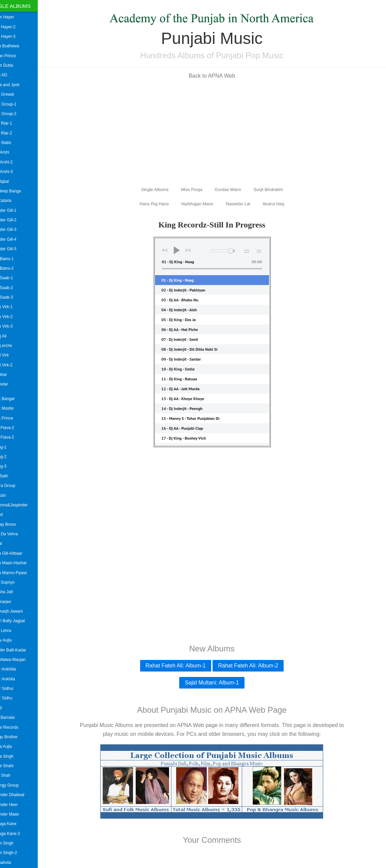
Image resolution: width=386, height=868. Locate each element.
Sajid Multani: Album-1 (219, 683)
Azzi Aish (11, 495)
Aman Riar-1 (14, 123)
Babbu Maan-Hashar (21, 563)
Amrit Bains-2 (15, 268)
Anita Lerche (14, 346)
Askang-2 (11, 457)
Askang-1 (11, 447)
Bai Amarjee (13, 602)
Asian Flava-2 (15, 428)
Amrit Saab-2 (14, 288)
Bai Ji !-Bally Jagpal (20, 621)
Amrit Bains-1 (15, 259)
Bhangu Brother (17, 737)
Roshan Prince (16, 56)
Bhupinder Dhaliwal (20, 795)
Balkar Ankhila (15, 679)
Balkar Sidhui (14, 689)
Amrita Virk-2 (14, 317)
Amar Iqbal (12, 182)
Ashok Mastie (15, 408)
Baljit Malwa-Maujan (21, 660)
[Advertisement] (219, 132)
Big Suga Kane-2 (18, 834)
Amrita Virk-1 (14, 307)
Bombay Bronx (16, 524)
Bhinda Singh (14, 756)
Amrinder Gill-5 (16, 249)
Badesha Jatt (14, 592)
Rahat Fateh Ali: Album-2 (255, 666)
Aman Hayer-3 (15, 36)
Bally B (9, 708)
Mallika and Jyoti (18, 85)
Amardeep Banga (18, 191)
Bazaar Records (17, 727)
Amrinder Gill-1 (16, 210)
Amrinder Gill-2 (16, 220)
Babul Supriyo (15, 582)
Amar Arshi (12, 152)
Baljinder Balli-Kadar (21, 650)
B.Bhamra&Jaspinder (22, 505)
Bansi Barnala (15, 717)
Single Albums (23, 6)
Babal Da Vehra (17, 534)
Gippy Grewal (15, 94)
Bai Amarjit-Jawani (19, 611)
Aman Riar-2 (14, 133)
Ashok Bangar (15, 399)
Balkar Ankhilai (16, 669)
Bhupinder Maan (17, 814)
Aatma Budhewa (17, 46)
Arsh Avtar (12, 384)
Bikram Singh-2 (16, 853)
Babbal (9, 543)
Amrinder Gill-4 (16, 239)
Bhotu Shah (13, 775)
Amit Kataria (13, 201)
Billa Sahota (13, 863)
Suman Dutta (14, 65)
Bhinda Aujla (14, 746)
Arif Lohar (11, 375)
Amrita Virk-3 (14, 326)
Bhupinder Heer (17, 805)
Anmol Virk (12, 355)
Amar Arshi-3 (14, 172)
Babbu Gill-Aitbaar (19, 553)
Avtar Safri (12, 476)
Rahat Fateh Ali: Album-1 (182, 666)
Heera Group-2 (16, 114)
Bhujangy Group (17, 785)
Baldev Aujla (14, 640)
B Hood (9, 515)
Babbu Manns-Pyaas (21, 573)
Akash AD (11, 75)
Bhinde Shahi (14, 766)
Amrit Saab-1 (14, 278)
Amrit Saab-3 (14, 297)
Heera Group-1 (16, 104)
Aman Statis (13, 143)
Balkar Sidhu (14, 698)
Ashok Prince (14, 418)
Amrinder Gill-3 (16, 230)
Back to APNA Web (219, 76)
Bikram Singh (14, 843)
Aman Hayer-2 (15, 27)
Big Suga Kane (16, 824)
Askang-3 (11, 466)
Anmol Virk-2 (14, 365)
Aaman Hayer (15, 17)
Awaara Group (15, 486)
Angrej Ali (11, 336)
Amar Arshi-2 (14, 162)
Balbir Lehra (13, 631)
